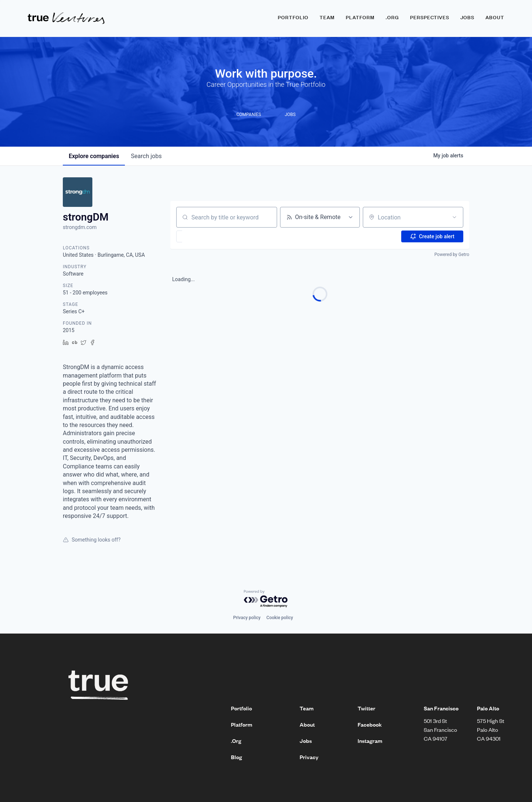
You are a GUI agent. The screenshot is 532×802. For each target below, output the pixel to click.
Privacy (309, 757)
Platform (360, 17)
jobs (146, 156)
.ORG (392, 17)
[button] (201, 236)
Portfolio (293, 17)
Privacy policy (247, 618)
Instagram (370, 741)
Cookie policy (280, 618)
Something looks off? (92, 540)
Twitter (366, 708)
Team (327, 17)
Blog (236, 757)
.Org (236, 741)
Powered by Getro (452, 255)
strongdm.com (80, 227)
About (495, 17)
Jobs (467, 17)
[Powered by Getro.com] (266, 599)
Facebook (370, 724)
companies (94, 156)
